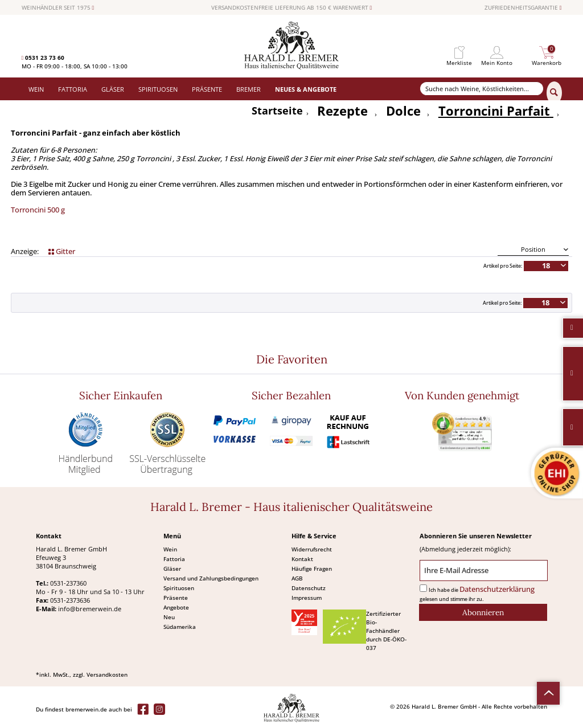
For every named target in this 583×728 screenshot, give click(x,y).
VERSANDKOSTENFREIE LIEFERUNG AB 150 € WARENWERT (292, 8)
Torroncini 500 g (38, 210)
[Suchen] (554, 93)
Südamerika (180, 627)
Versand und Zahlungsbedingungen (211, 578)
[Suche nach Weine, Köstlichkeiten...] (482, 89)
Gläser (172, 569)
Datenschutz (309, 588)
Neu (169, 617)
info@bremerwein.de (90, 609)
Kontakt (302, 559)
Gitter (62, 251)
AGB (297, 578)
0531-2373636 (70, 600)
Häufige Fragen (312, 569)
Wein (170, 549)
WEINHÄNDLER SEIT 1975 (58, 8)
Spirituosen (179, 588)
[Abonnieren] (483, 612)
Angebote (176, 607)
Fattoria (174, 559)
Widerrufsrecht (312, 549)
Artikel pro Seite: (503, 266)
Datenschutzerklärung (497, 589)
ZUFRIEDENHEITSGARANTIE (523, 8)
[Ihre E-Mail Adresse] (484, 570)
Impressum (307, 598)
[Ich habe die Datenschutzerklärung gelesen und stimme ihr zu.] (423, 588)
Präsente (176, 598)
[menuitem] (459, 53)
